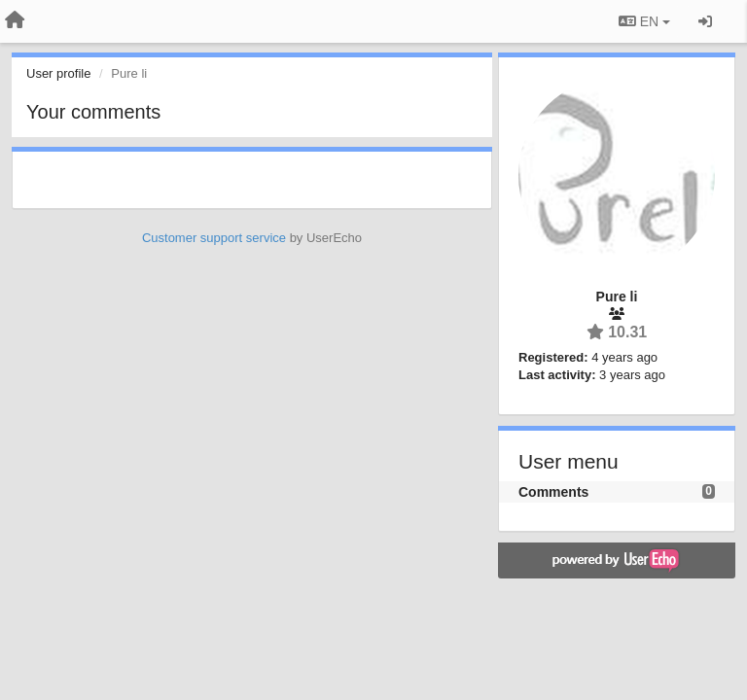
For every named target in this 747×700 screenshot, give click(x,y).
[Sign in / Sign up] (705, 21)
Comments (553, 492)
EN (644, 21)
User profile (58, 73)
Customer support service (214, 238)
